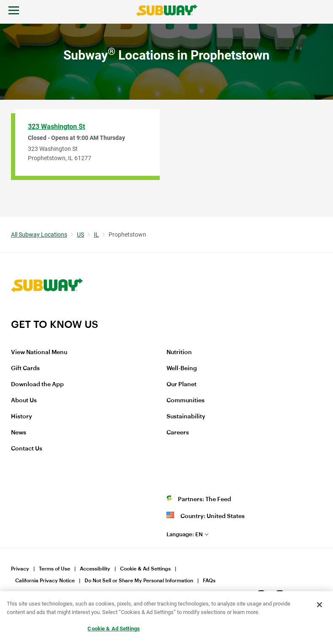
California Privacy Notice (45, 581)
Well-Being (182, 368)
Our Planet (182, 385)
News (19, 433)
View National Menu (39, 352)
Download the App (37, 385)
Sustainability (186, 417)
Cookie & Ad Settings (145, 569)
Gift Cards (25, 368)
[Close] (319, 605)
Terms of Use (55, 569)
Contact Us (27, 449)
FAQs (209, 581)
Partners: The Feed (205, 499)
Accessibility (95, 569)
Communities (186, 401)
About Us (24, 401)
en (185, 534)
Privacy (20, 569)
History (22, 417)
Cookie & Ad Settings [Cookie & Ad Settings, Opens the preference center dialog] (114, 629)
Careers (178, 433)
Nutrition (179, 352)
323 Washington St (56, 127)
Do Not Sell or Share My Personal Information (139, 581)
